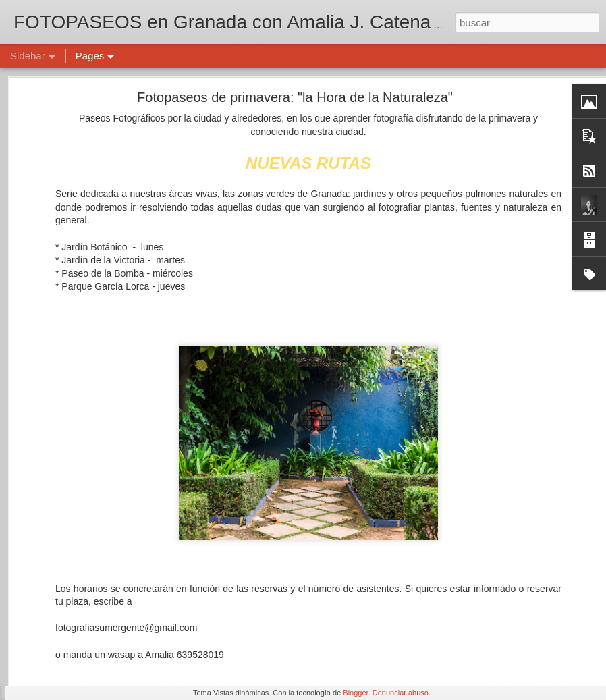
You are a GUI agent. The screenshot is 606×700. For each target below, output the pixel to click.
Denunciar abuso (401, 693)
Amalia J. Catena (429, 605)
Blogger (355, 693)
